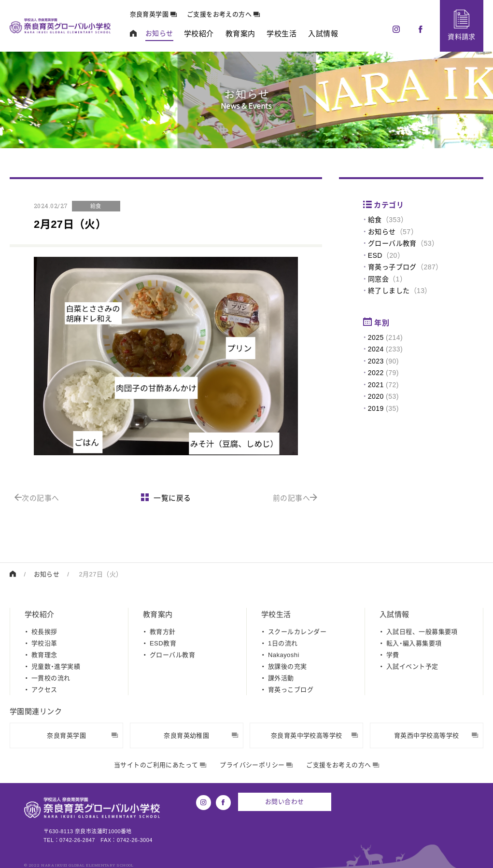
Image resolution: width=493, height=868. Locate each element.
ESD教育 (163, 643)
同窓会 (378, 279)
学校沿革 (44, 643)
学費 (393, 654)
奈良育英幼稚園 (201, 735)
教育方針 (163, 631)
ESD (375, 255)
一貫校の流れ (51, 678)
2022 (376, 373)
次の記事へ (37, 498)
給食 (375, 220)
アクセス (44, 689)
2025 (376, 337)
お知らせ (382, 232)
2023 (376, 361)
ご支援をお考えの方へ (224, 14)
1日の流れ (283, 643)
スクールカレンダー (297, 631)
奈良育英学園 (154, 14)
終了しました (389, 291)
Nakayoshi (284, 654)
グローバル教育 (392, 243)
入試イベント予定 (412, 666)
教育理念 (44, 654)
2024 (376, 349)
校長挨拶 (44, 631)
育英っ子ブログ (392, 267)
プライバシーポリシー (256, 764)
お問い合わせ (285, 801)
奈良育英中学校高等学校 (315, 735)
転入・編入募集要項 (414, 643)
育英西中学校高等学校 (436, 735)
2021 (376, 385)
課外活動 (281, 678)
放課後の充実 (288, 666)
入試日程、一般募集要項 (422, 631)
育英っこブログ (291, 689)
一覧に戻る (166, 498)
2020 (376, 396)
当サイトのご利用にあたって (160, 764)
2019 (376, 408)
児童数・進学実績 (56, 666)
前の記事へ (295, 498)
